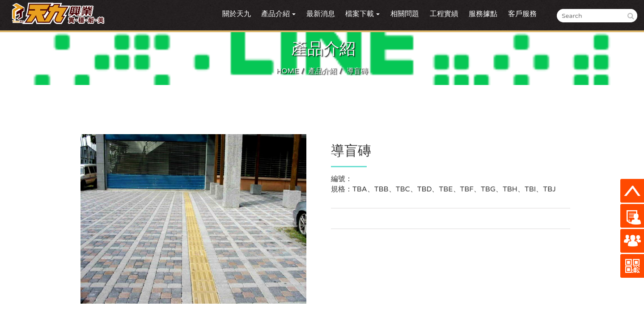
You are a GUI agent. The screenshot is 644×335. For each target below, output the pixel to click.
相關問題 (405, 14)
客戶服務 (522, 14)
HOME (287, 71)
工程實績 (444, 14)
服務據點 (483, 14)
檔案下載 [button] (362, 14)
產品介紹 (322, 71)
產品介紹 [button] (278, 14)
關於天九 (237, 14)
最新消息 (321, 14)
